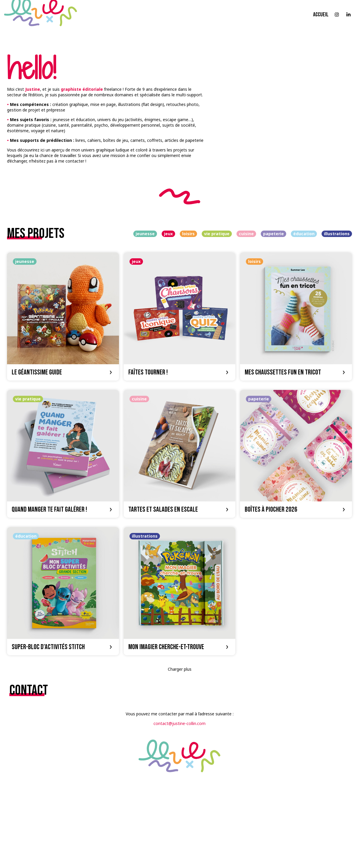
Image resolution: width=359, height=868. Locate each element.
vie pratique (217, 234)
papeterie (273, 234)
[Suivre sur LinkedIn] (348, 15)
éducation (304, 234)
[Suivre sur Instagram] (337, 15)
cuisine (246, 234)
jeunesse (145, 234)
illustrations (337, 234)
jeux (168, 234)
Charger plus (180, 669)
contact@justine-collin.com (179, 723)
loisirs (188, 234)
